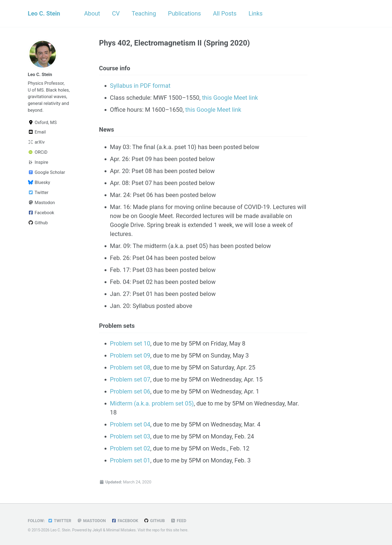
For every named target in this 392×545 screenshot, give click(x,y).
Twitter (38, 193)
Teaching (144, 13)
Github (38, 223)
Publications (184, 13)
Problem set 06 (130, 391)
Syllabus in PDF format (140, 86)
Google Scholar (46, 172)
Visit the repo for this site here (162, 530)
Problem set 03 (130, 436)
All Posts (225, 13)
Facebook (41, 213)
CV (116, 13)
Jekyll (97, 530)
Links (256, 13)
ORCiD (38, 152)
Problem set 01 (130, 460)
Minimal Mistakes (121, 530)
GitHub (154, 521)
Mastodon (41, 203)
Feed (178, 521)
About (92, 13)
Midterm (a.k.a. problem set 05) (152, 403)
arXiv (36, 142)
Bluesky (39, 182)
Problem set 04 (130, 424)
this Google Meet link (230, 98)
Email (37, 132)
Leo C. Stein (44, 13)
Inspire (38, 162)
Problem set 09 (130, 355)
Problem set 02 (130, 448)
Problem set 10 (130, 343)
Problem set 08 (130, 367)
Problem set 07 (130, 379)
